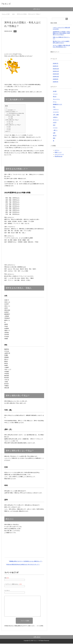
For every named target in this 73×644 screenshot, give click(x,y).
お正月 (55, 123)
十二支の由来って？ (11, 110)
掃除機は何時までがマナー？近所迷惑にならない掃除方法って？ (26, 562)
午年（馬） (11, 122)
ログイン (57, 151)
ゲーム (55, 102)
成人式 (55, 136)
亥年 (10, 130)
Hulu (54, 107)
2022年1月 (56, 66)
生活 (15, 32)
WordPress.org (59, 157)
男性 (12, 119)
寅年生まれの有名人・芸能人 (13, 115)
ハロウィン (56, 110)
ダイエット (56, 120)
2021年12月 (56, 69)
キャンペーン (56, 100)
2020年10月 (56, 77)
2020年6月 (56, 80)
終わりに (8, 132)
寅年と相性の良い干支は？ (13, 120)
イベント (55, 94)
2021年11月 (56, 72)
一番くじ (55, 131)
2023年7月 (56, 64)
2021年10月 (56, 74)
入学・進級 (56, 115)
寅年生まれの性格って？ (12, 112)
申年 (10, 129)
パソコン (55, 128)
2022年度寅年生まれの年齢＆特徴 (16, 114)
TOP (6, 15)
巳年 (10, 127)
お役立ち (55, 118)
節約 (54, 139)
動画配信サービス (58, 105)
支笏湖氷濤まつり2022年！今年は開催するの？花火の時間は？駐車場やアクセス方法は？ (61, 34)
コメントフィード (59, 155)
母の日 (55, 97)
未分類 (55, 92)
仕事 (54, 133)
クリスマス (56, 112)
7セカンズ (7, 4)
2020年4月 (56, 82)
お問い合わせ (37, 9)
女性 (12, 117)
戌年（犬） (11, 124)
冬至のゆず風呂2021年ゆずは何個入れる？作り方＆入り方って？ (23, 565)
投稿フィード (58, 153)
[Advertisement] (24, 44)
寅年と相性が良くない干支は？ (14, 125)
